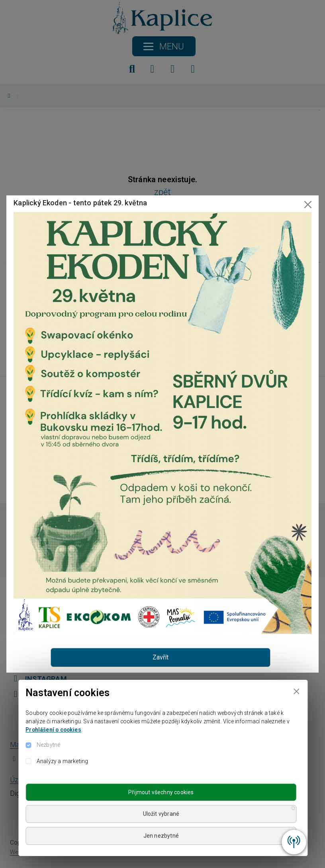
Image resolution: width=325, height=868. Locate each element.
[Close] (297, 691)
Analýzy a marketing (62, 761)
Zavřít (161, 657)
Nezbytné (48, 745)
